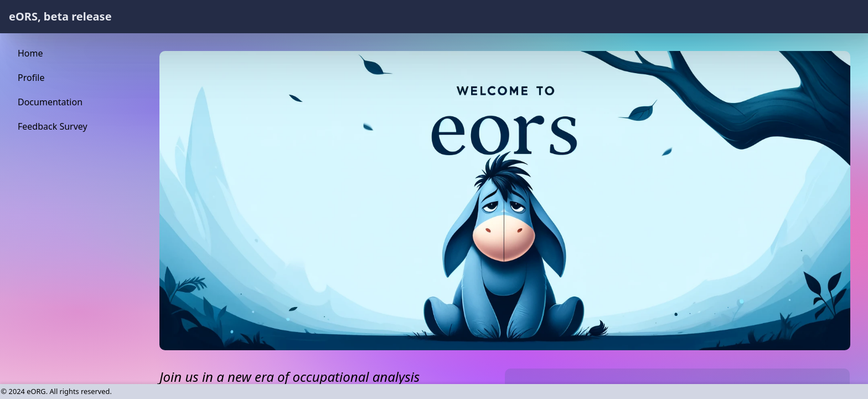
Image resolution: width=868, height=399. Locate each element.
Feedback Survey (53, 126)
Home (30, 53)
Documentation (50, 102)
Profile (31, 78)
